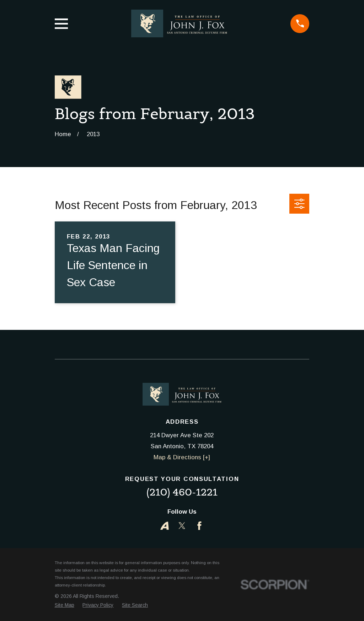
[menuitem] (65, 605)
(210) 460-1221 (182, 492)
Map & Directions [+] (182, 457)
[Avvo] (165, 526)
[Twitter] (182, 526)
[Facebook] (199, 526)
